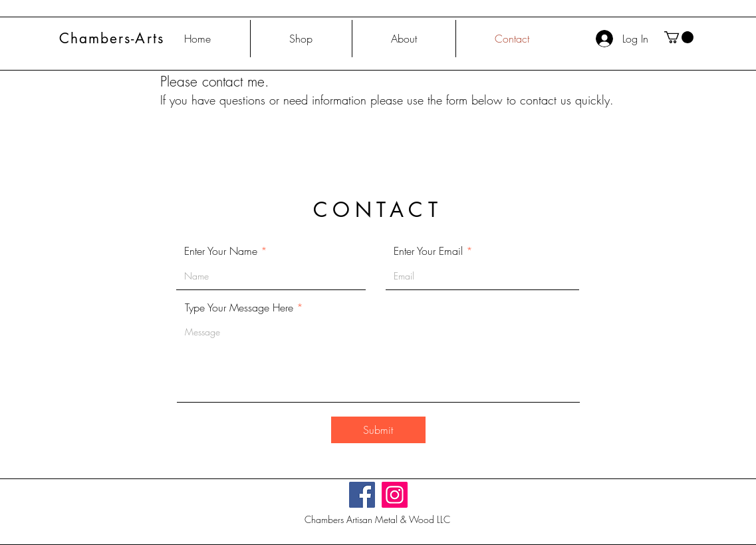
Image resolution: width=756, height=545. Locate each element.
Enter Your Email (428, 251)
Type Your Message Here (239, 307)
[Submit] (378, 430)
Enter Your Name (221, 251)
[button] (679, 37)
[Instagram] (395, 495)
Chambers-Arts (112, 38)
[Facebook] (362, 495)
